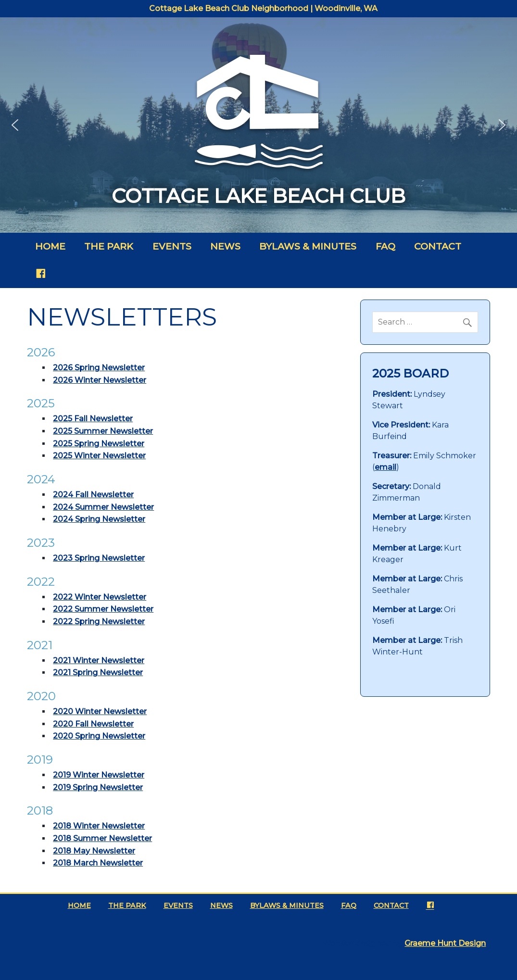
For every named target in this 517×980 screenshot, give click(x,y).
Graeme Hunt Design (445, 943)
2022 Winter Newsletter (100, 597)
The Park (109, 246)
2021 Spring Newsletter (98, 672)
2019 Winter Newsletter (99, 775)
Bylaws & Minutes (308, 246)
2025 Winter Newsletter (99, 456)
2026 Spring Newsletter (99, 368)
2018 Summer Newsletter (102, 838)
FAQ (385, 246)
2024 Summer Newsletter (103, 507)
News (225, 246)
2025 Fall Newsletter (93, 419)
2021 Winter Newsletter (99, 660)
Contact (438, 246)
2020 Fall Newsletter (93, 724)
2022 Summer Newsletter (103, 609)
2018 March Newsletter (98, 863)
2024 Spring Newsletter (99, 519)
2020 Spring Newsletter (99, 736)
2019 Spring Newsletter (98, 787)
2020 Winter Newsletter (100, 711)
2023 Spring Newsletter (99, 558)
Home (50, 246)
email (385, 467)
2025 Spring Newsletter (99, 444)
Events (172, 246)
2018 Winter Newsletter (99, 826)
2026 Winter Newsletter (100, 380)
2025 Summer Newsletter (103, 431)
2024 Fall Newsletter (93, 495)
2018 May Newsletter (94, 851)
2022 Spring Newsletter (99, 622)
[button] (15, 125)
